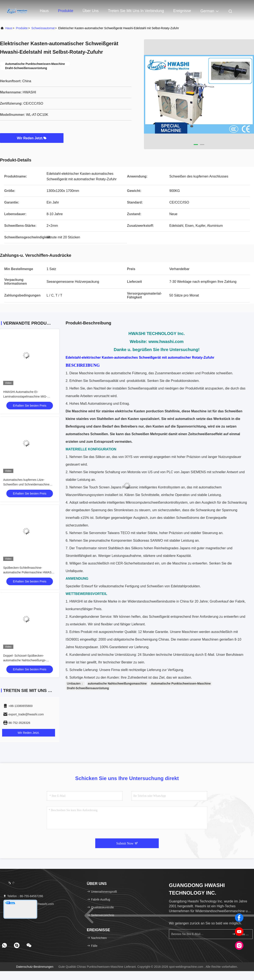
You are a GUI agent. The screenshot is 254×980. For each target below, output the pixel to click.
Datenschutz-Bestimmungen (35, 967)
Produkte (66, 11)
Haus (44, 11)
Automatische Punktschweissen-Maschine (181, 683)
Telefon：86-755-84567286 (23, 896)
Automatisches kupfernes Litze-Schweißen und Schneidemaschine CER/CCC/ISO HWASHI (26, 484)
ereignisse (182, 11)
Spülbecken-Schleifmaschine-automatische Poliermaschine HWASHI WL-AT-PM (29, 572)
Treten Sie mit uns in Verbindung (136, 11)
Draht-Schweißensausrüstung (88, 688)
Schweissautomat (43, 28)
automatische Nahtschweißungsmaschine (117, 683)
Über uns (91, 11)
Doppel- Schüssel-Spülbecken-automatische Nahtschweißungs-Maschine (25, 660)
